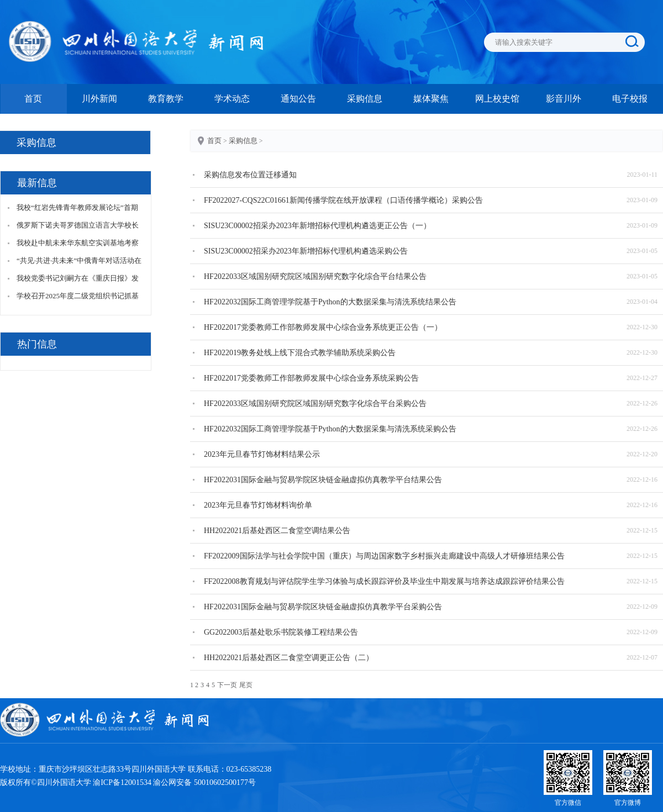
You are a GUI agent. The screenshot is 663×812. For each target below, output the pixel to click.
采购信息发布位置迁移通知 (250, 175)
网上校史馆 (497, 99)
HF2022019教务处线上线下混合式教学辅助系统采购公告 (300, 353)
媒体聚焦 (431, 99)
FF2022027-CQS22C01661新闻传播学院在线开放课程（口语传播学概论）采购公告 (343, 200)
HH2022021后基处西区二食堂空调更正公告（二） (289, 658)
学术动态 (232, 99)
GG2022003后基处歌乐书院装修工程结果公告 (281, 632)
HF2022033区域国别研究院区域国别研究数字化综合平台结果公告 (315, 276)
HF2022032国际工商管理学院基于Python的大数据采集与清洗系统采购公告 (330, 429)
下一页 (227, 685)
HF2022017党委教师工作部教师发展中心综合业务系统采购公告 (311, 378)
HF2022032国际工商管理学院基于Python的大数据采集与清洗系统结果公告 (330, 302)
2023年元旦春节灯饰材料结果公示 (262, 454)
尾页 (246, 685)
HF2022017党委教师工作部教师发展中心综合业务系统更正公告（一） (323, 327)
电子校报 (630, 99)
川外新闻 (99, 99)
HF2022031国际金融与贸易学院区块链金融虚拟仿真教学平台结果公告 (323, 480)
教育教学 (166, 99)
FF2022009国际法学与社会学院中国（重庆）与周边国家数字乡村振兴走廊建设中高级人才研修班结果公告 (384, 556)
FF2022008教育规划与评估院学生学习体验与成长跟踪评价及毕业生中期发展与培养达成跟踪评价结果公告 (384, 581)
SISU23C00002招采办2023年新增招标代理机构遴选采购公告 (306, 251)
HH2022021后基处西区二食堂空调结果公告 (277, 531)
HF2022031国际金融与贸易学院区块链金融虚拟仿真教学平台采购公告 (323, 607)
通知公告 (298, 99)
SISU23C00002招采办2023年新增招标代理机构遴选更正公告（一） (317, 226)
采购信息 (365, 99)
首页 (33, 99)
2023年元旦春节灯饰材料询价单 (258, 505)
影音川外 (564, 99)
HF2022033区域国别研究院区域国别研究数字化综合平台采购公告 (315, 404)
